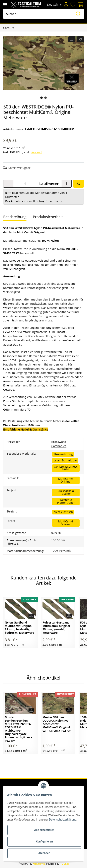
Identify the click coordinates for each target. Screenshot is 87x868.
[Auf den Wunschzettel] (80, 39)
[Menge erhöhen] (66, 184)
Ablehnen (44, 853)
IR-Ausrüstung (63, 454)
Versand (36, 152)
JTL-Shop (65, 864)
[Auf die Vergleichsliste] (72, 39)
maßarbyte (39, 864)
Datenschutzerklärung (63, 820)
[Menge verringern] (8, 184)
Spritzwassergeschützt (66, 468)
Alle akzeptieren (44, 830)
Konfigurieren (44, 841)
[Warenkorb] (80, 5)
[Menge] (25, 184)
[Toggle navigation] (5, 4)
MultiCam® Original (66, 480)
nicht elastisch (63, 512)
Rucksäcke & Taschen (66, 492)
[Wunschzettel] (73, 5)
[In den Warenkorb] (78, 184)
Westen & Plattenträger (66, 501)
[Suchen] (44, 14)
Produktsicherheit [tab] (48, 217)
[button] (66, 5)
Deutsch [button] (53, 4)
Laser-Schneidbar (65, 460)
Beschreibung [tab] (15, 217)
